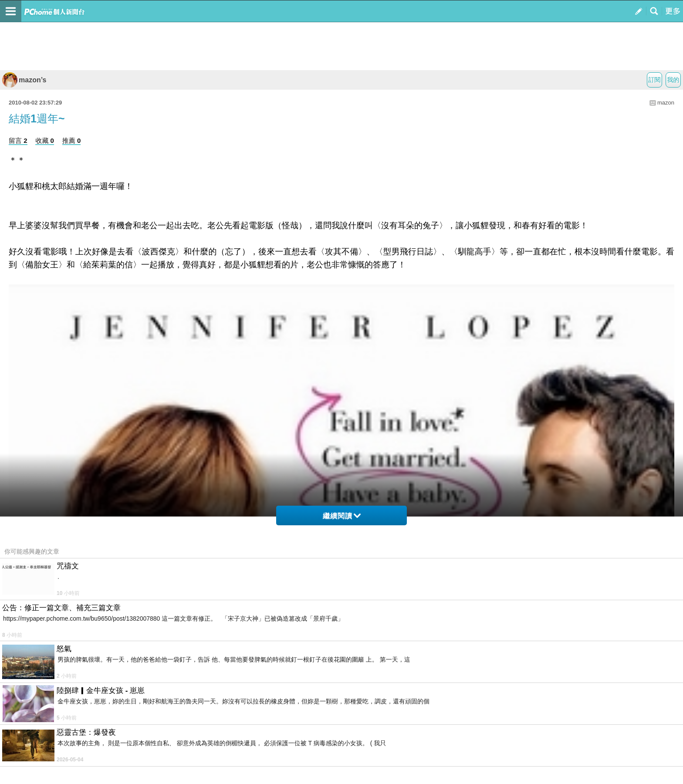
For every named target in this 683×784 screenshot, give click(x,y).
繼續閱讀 (342, 516)
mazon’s (24, 80)
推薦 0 (72, 140)
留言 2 (18, 140)
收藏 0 (45, 140)
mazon (666, 103)
